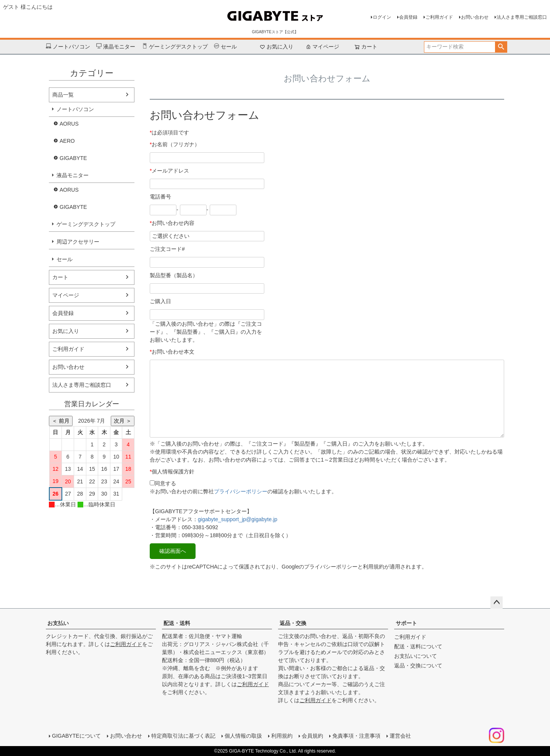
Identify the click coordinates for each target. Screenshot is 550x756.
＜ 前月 (61, 421)
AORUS (69, 124)
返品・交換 (293, 623)
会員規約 (312, 736)
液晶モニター (116, 47)
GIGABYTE (73, 158)
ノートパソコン (68, 47)
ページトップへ (497, 603)
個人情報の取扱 (243, 736)
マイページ (322, 47)
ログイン (382, 17)
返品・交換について (418, 666)
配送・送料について (418, 646)
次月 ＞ (123, 421)
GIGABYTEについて (76, 736)
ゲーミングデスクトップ (175, 47)
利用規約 (282, 736)
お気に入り (277, 47)
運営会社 (400, 736)
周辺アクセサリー (78, 242)
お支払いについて (416, 656)
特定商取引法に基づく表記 (183, 736)
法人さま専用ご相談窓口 (522, 17)
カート (60, 277)
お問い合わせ (475, 17)
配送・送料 (177, 623)
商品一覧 (63, 95)
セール (225, 47)
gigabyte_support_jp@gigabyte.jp (238, 519)
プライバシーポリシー (241, 491)
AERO (67, 141)
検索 (501, 47)
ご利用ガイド (439, 17)
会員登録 (408, 17)
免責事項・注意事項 (356, 736)
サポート (406, 623)
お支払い (58, 623)
